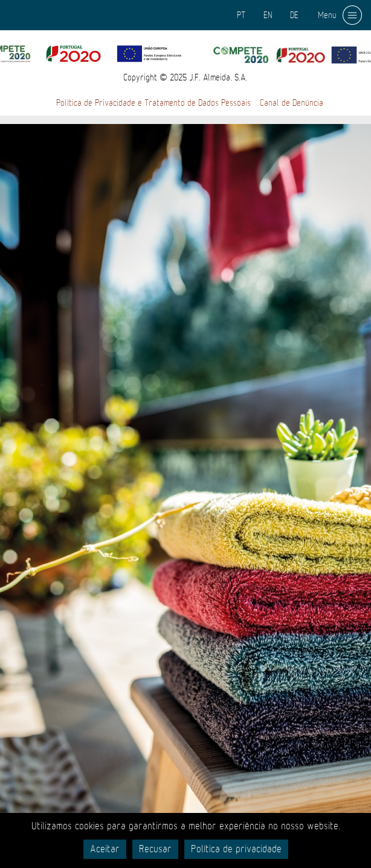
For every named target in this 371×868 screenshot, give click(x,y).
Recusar (155, 849)
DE (294, 15)
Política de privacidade (236, 849)
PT (241, 15)
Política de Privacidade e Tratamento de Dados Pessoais (153, 103)
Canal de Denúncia (292, 103)
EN (268, 15)
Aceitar (105, 849)
